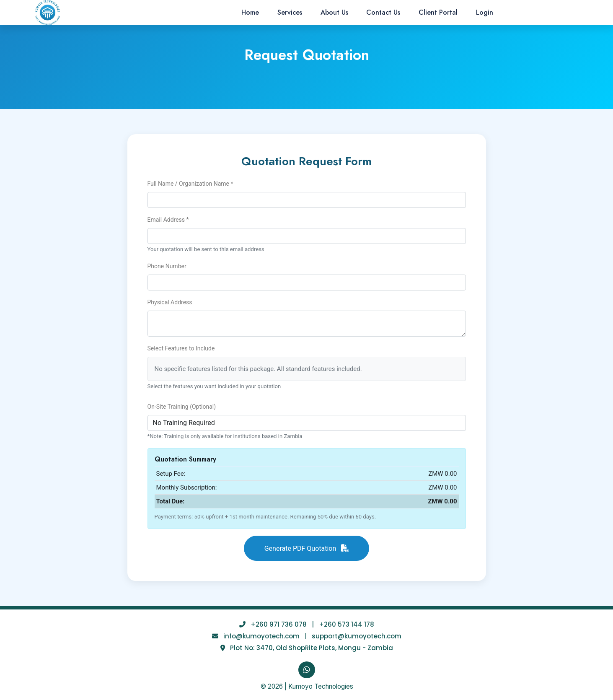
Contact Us (383, 12)
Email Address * (168, 220)
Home (250, 12)
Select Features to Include (181, 348)
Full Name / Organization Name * (190, 184)
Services (290, 12)
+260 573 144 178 (347, 624)
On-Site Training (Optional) (182, 407)
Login (485, 12)
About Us (334, 12)
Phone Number (167, 266)
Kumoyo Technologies (321, 686)
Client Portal (438, 12)
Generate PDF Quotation (307, 548)
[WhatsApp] (307, 670)
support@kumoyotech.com (357, 636)
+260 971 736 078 (279, 624)
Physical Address (170, 302)
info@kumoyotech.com (261, 636)
